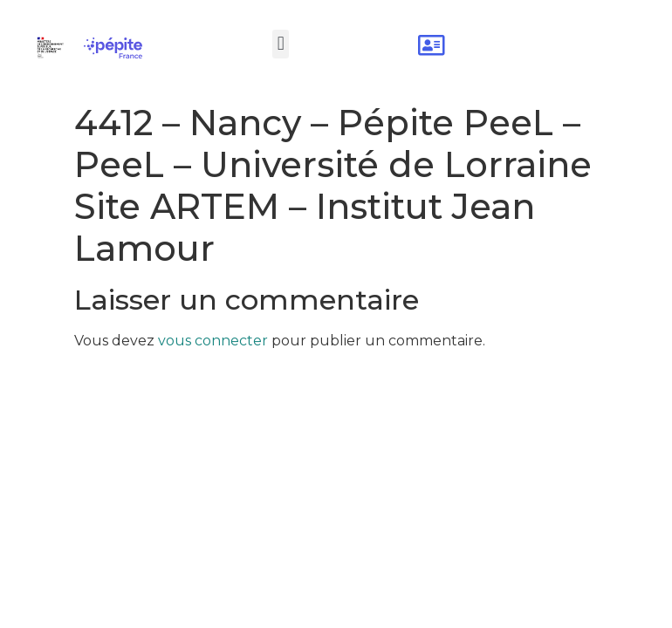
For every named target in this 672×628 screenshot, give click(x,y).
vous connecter (213, 341)
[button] (281, 44)
